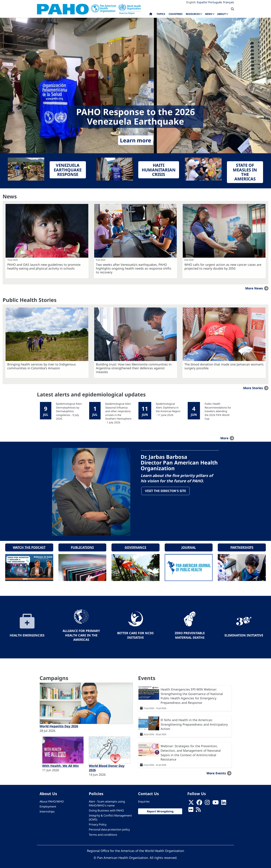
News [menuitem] (209, 14)
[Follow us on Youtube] (216, 802)
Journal (189, 546)
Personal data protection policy (109, 828)
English (191, 2)
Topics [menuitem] (161, 14)
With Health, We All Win (60, 764)
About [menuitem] (221, 14)
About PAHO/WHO (52, 800)
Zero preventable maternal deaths (190, 634)
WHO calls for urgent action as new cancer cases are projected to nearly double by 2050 (223, 266)
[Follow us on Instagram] (207, 802)
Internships (47, 810)
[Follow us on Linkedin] (224, 802)
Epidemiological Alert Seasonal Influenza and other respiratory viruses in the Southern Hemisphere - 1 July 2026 (118, 413)
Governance (135, 546)
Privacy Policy (98, 823)
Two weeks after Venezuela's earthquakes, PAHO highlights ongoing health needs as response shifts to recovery (134, 268)
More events (216, 772)
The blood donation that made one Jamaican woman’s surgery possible (224, 366)
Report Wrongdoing (160, 810)
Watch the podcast (29, 546)
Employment (48, 805)
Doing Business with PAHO (106, 809)
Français (229, 2)
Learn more (136, 140)
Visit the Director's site (166, 491)
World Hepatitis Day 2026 (59, 725)
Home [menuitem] (151, 15)
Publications (82, 546)
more (224, 438)
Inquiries (144, 800)
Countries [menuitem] (176, 14)
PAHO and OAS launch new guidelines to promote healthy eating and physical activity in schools (44, 266)
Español (202, 2)
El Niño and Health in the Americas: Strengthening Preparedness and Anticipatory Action (194, 723)
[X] (191, 802)
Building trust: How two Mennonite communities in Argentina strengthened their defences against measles (134, 368)
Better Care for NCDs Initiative (135, 634)
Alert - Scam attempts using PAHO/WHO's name (107, 802)
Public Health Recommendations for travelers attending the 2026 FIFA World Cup (218, 411)
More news (254, 288)
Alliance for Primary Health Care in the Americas (81, 634)
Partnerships (242, 546)
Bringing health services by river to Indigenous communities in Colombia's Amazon (42, 366)
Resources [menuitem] (193, 14)
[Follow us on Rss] (198, 809)
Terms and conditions (103, 833)
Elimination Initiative (244, 634)
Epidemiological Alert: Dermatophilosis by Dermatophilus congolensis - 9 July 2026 (69, 411)
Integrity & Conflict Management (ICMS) (110, 816)
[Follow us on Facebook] (199, 802)
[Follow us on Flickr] (191, 809)
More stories (253, 388)
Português (215, 2)
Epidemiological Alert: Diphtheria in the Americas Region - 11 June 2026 (168, 409)
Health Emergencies (27, 634)
